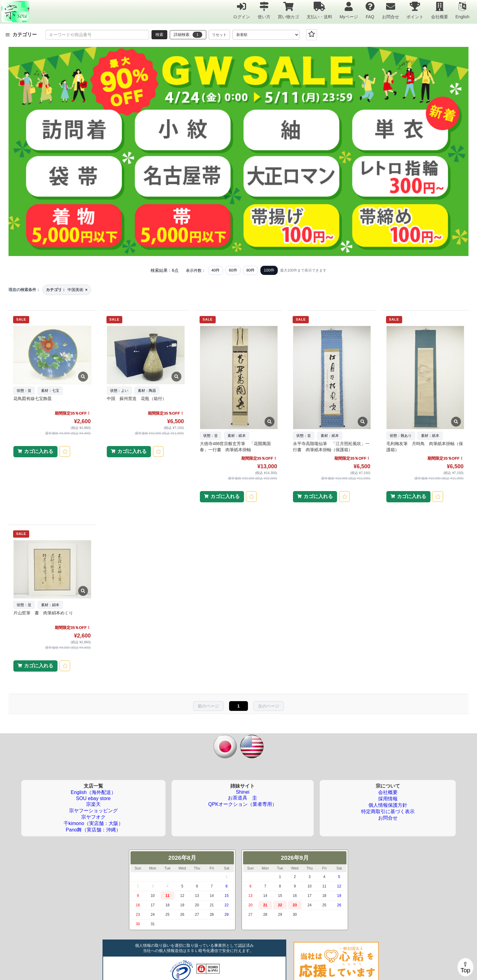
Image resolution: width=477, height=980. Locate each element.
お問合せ (391, 10)
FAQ (370, 10)
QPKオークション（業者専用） (243, 804)
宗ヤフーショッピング (93, 811)
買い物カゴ (288, 10)
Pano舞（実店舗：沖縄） (93, 830)
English (462, 10)
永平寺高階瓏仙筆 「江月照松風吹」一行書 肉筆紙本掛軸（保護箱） (331, 447)
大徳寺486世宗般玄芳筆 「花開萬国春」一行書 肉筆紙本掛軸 (235, 447)
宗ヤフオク (93, 817)
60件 (233, 270)
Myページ (349, 10)
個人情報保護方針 (388, 805)
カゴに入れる (39, 451)
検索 (159, 35)
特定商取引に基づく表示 (388, 811)
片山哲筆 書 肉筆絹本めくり (43, 613)
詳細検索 (188, 35)
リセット (219, 35)
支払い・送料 (319, 10)
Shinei (242, 792)
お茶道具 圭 (242, 798)
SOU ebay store (93, 798)
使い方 (264, 10)
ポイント (415, 10)
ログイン (242, 10)
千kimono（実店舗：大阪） (93, 823)
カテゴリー (21, 35)
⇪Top (465, 967)
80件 (251, 270)
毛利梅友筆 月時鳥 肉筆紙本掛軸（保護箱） (425, 447)
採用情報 (388, 799)
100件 (269, 270)
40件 (216, 270)
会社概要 (440, 10)
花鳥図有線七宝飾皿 (33, 399)
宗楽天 (93, 804)
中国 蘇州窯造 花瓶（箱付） (137, 399)
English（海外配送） (93, 792)
